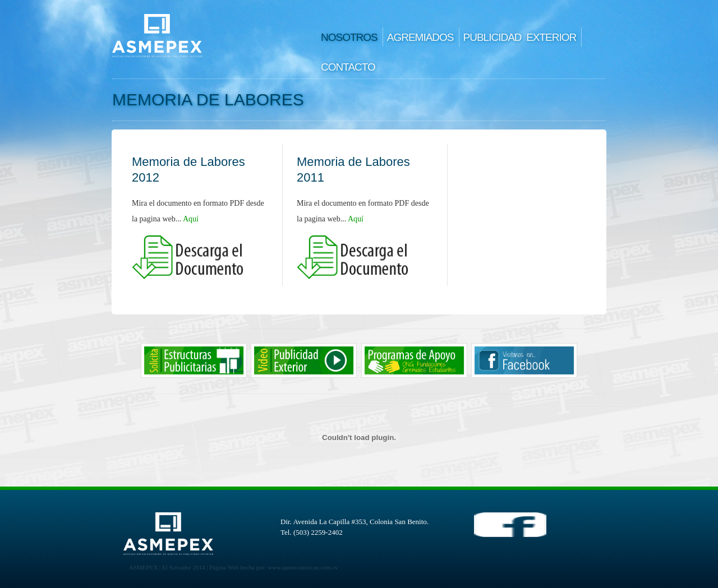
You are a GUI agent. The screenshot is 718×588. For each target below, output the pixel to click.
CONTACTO (348, 67)
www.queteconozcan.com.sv (303, 567)
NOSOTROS (349, 37)
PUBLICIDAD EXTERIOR (520, 37)
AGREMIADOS (420, 37)
